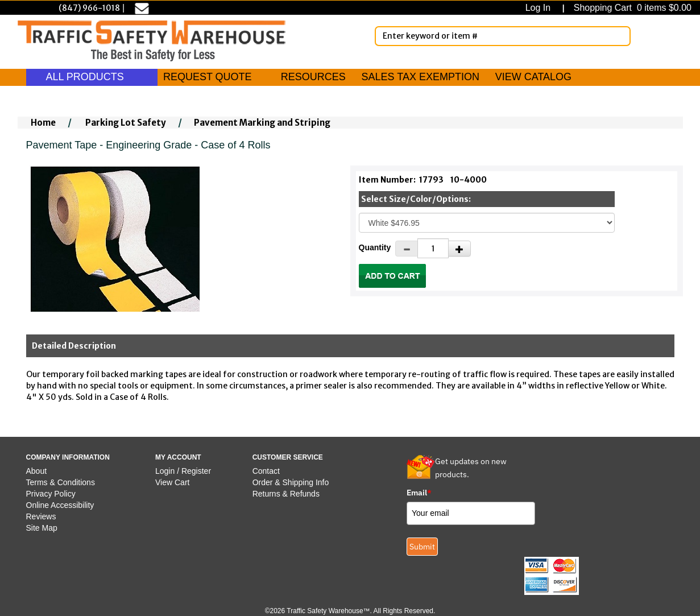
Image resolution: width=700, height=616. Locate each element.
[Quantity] (433, 248)
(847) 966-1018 (89, 8)
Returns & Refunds (286, 494)
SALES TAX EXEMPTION (421, 77)
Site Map (42, 528)
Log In (540, 8)
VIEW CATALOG (533, 77)
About (37, 471)
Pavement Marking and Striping (262, 123)
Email (419, 493)
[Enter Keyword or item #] (503, 36)
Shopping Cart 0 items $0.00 (631, 8)
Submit (422, 547)
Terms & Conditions (61, 482)
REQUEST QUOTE (208, 77)
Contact (266, 471)
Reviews (41, 516)
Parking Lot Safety (126, 123)
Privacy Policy (51, 494)
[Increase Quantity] (459, 249)
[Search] (620, 36)
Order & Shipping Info (291, 482)
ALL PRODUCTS (92, 77)
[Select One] (487, 223)
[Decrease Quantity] (407, 249)
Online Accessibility (60, 505)
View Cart (172, 482)
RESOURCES (313, 77)
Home (43, 123)
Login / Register (183, 471)
